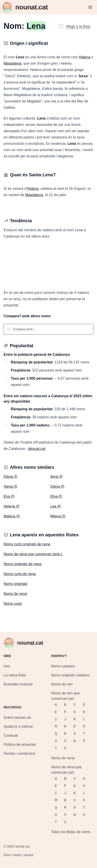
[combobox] (48, 329)
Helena (85, 57)
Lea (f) (56, 506)
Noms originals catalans (70, 675)
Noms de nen (62, 684)
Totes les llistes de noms (71, 832)
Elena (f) (10, 477)
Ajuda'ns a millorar (18, 726)
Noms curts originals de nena (27, 544)
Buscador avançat (18, 684)
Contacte (11, 735)
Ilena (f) (56, 477)
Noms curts (13, 604)
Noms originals (16, 584)
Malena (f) (12, 516)
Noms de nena (15, 594)
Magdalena (12, 63)
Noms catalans (63, 666)
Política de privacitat (20, 744)
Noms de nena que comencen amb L (33, 554)
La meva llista (15, 675)
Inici (7, 666)
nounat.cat (22, 846)
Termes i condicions (19, 754)
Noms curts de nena (20, 574)
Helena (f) (11, 506)
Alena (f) (10, 486)
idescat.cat (37, 449)
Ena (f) (9, 496)
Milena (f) (58, 516)
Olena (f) (57, 486)
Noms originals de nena (23, 564)
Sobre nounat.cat (17, 717)
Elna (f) (56, 496)
